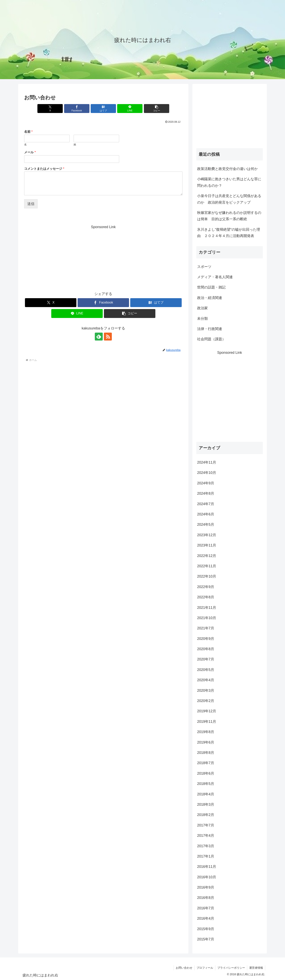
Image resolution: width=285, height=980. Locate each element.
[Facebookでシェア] (77, 109)
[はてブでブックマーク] (103, 109)
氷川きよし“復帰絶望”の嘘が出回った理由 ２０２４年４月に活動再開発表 (229, 233)
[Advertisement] (103, 258)
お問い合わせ (184, 968)
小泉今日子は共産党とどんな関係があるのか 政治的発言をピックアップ (229, 199)
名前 (28, 132)
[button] (157, 109)
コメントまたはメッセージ (44, 169)
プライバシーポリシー (231, 968)
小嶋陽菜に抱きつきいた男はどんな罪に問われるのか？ (229, 182)
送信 (31, 204)
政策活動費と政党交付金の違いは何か (227, 169)
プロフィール (205, 968)
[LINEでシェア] (130, 109)
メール (30, 152)
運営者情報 (256, 968)
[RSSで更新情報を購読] (108, 337)
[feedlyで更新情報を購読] (99, 337)
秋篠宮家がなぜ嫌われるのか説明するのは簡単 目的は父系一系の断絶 (229, 216)
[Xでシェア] (50, 109)
